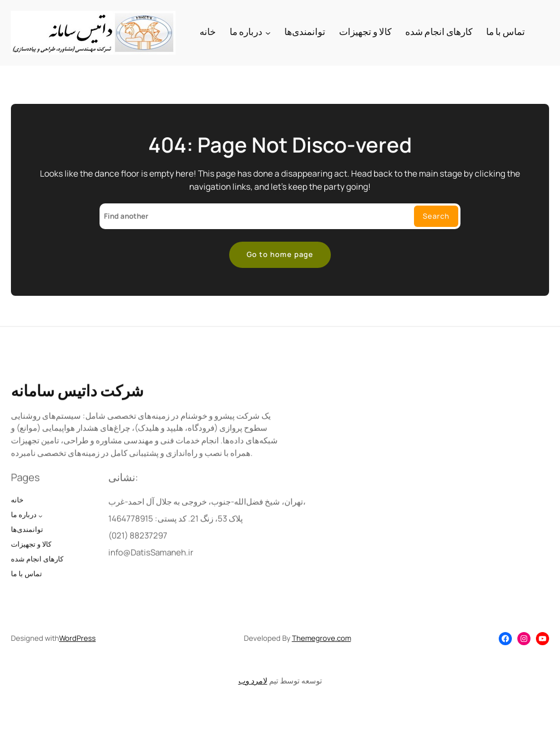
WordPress (77, 638)
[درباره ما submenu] (268, 33)
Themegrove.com (322, 638)
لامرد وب (253, 680)
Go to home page (280, 254)
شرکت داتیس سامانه (77, 406)
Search (436, 216)
